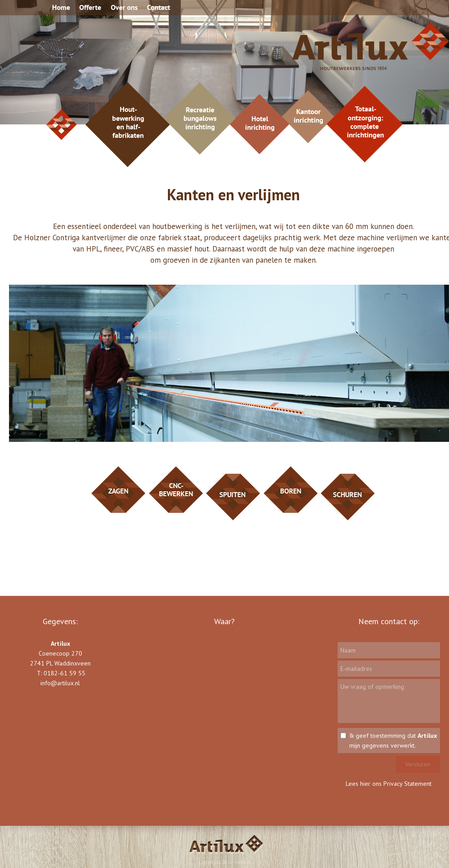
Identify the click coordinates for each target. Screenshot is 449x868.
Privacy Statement (407, 784)
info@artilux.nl (60, 683)
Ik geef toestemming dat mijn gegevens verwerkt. (393, 740)
